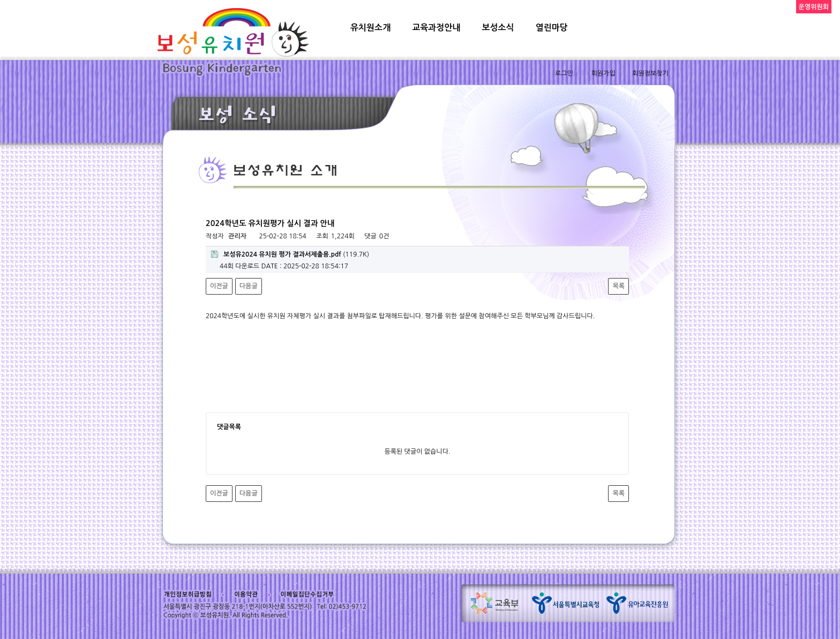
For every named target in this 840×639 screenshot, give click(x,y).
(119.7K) (290, 254)
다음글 (249, 286)
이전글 (219, 286)
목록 (618, 286)
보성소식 (498, 28)
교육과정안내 (436, 28)
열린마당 (552, 28)
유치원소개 (370, 28)
